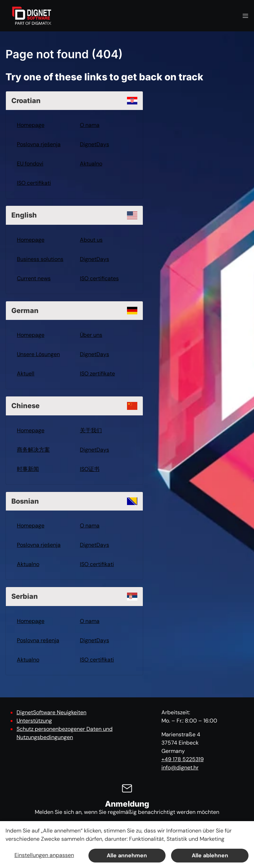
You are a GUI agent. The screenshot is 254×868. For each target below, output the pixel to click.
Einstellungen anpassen (44, 855)
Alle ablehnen (210, 855)
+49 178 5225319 (183, 759)
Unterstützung (34, 721)
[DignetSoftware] (32, 16)
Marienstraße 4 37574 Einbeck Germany (181, 743)
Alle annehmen (127, 855)
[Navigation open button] (245, 16)
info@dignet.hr (180, 768)
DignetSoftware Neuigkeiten (51, 712)
